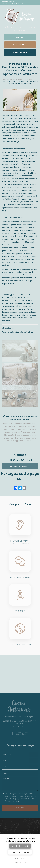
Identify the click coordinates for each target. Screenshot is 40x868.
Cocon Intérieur (14, 3)
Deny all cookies (20, 852)
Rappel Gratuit (20, 52)
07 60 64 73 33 (20, 45)
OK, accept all (20, 846)
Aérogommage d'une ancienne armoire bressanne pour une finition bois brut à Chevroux (20, 432)
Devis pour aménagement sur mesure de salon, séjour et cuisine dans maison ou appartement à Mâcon (20, 438)
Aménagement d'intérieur (26, 79)
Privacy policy (20, 863)
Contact (20, 37)
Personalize (20, 858)
